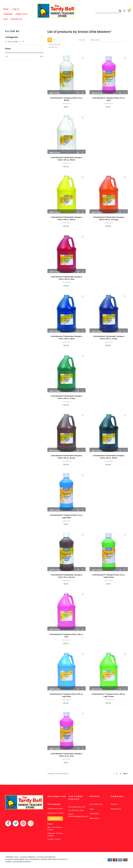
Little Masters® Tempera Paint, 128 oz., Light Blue (66, 695)
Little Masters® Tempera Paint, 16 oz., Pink (109, 99)
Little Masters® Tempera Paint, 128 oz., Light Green (109, 695)
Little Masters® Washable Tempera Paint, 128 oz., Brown (66, 457)
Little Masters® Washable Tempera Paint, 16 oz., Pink (66, 755)
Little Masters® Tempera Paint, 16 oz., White (66, 99)
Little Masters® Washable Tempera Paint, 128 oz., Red (66, 278)
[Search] (108, 11)
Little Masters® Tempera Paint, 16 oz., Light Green (109, 576)
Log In (92, 809)
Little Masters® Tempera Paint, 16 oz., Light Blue (66, 516)
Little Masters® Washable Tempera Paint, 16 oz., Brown (66, 576)
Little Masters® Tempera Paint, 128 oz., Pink (66, 636)
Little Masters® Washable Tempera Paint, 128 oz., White (66, 159)
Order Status (94, 814)
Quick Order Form (96, 804)
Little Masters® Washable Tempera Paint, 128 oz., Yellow (66, 218)
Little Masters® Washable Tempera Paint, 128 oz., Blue (66, 338)
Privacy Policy (116, 809)
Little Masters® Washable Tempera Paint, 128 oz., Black (109, 457)
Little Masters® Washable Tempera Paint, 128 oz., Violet (109, 338)
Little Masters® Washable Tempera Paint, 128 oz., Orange (109, 218)
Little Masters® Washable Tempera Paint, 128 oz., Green (66, 397)
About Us (114, 804)
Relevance (109, 40)
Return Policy (94, 818)
